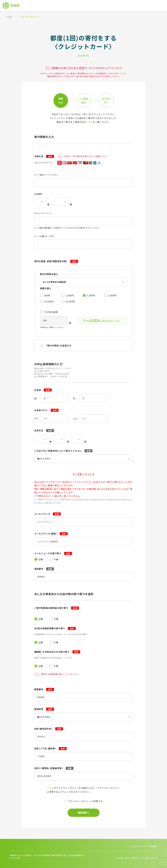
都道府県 (44, 709)
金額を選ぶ (46, 288)
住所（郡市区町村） (49, 729)
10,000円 (49, 301)
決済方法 (44, 156)
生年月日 (44, 430)
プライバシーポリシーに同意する (85, 801)
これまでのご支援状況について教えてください (63, 451)
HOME (10, 17)
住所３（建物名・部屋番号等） (54, 768)
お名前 (43, 390)
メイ (75, 419)
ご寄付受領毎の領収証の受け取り (57, 608)
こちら (89, 122)
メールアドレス (48, 514)
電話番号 (44, 569)
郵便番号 (44, 689)
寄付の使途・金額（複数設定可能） (56, 261)
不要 (56, 559)
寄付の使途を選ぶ (49, 274)
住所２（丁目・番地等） (51, 748)
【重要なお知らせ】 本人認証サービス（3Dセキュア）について (83, 68)
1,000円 (70, 295)
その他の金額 (51, 312)
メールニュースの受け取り (53, 553)
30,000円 (70, 301)
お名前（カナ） (46, 410)
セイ (37, 419)
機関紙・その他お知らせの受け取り (57, 652)
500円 (47, 295)
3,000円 (91, 295)
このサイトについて (138, 846)
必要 (41, 559)
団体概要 (153, 846)
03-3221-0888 (15, 858)
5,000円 (112, 295)
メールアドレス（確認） (51, 534)
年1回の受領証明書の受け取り (55, 628)
